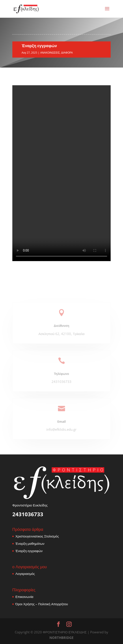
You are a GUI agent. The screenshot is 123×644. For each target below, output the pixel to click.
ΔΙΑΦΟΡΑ (67, 53)
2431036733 (28, 514)
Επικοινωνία (24, 597)
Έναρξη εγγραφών (29, 551)
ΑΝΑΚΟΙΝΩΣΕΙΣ (50, 53)
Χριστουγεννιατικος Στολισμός (37, 536)
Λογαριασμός (25, 574)
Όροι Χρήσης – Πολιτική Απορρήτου (42, 604)
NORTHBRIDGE (61, 638)
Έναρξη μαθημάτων (30, 543)
